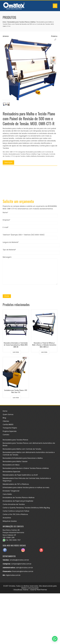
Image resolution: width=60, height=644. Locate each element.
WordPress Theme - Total (24, 590)
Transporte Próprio (10, 428)
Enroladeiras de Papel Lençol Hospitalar (18, 501)
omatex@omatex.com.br (19, 560)
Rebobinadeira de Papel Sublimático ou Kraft (20, 475)
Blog (4, 418)
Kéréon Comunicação (30, 588)
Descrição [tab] (8, 162)
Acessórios (7, 518)
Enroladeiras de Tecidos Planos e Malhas (19, 498)
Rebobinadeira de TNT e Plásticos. (16, 484)
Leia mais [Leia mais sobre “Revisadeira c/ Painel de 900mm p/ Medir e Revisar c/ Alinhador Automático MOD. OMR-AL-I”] (44, 352)
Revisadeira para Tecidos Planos (15, 440)
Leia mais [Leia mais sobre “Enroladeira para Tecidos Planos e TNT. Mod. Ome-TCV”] (16, 398)
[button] (55, 639)
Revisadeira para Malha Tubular (15, 461)
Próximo (54, 36)
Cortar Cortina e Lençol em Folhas (16, 511)
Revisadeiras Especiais (11, 472)
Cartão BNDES (8, 425)
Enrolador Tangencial (11, 491)
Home (5, 411)
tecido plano (50, 156)
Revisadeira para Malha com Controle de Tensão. (22, 449)
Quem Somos (8, 414)
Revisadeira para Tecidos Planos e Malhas (21, 22)
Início (4, 22)
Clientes (6, 421)
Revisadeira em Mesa (11, 465)
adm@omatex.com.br (24, 568)
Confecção (45, 154)
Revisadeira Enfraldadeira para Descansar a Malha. (23, 458)
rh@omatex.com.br (13, 575)
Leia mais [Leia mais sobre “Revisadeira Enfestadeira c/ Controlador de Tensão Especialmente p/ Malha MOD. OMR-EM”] (16, 352)
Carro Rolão (7, 494)
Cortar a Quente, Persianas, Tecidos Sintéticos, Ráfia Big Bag (26, 508)
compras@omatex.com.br (21, 564)
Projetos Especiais (10, 431)
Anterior (6, 36)
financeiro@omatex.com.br (23, 571)
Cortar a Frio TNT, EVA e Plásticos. (15, 514)
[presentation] (16, 289)
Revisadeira (41, 156)
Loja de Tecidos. (20, 156)
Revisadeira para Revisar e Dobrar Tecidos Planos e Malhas (26, 468)
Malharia (34, 156)
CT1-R (12, 156)
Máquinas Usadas (10, 521)
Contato (6, 435)
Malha (28, 156)
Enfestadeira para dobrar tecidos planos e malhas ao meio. (26, 488)
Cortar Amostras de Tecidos (14, 504)
